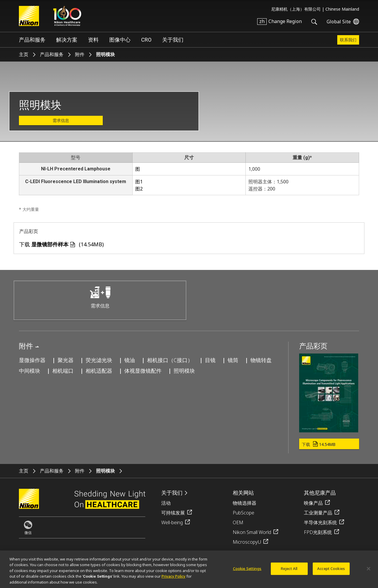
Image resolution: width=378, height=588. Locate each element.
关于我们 (173, 40)
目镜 (210, 360)
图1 (139, 182)
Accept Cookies (331, 571)
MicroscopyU (247, 542)
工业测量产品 (318, 513)
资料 (93, 40)
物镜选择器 (245, 503)
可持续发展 (173, 513)
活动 (166, 503)
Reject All (289, 571)
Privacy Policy (173, 579)
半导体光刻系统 (320, 522)
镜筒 (233, 360)
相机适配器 (99, 371)
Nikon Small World (252, 532)
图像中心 (120, 40)
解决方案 (67, 40)
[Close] (369, 571)
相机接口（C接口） (170, 360)
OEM (238, 522)
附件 (80, 54)
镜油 (130, 360)
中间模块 (30, 371)
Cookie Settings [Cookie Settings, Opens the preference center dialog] (247, 571)
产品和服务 (32, 40)
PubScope (243, 513)
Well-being (172, 522)
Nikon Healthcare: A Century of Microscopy (67, 16)
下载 (319, 444)
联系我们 (348, 40)
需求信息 (61, 120)
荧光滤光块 (99, 360)
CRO (146, 40)
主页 (24, 54)
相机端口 (63, 371)
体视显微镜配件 (143, 371)
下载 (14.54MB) (61, 244)
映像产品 (313, 503)
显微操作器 (32, 360)
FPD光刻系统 (318, 532)
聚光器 (66, 360)
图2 (139, 189)
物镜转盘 (261, 360)
